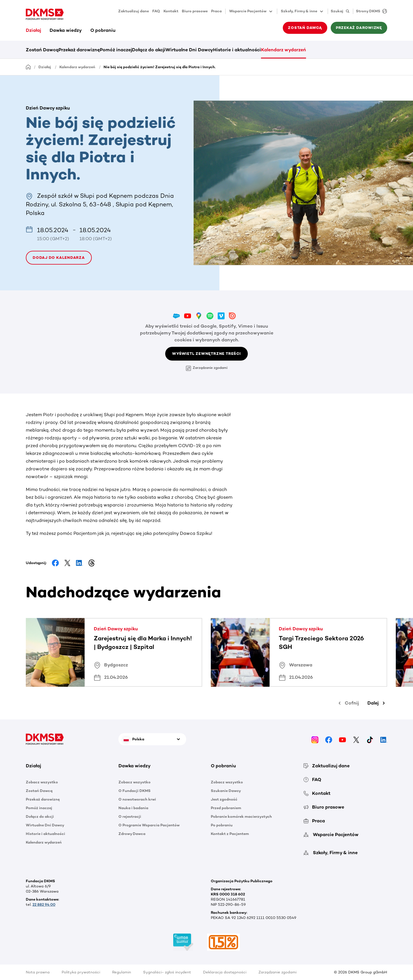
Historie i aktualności (237, 50)
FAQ (156, 11)
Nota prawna (38, 972)
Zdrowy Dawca (132, 834)
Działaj (33, 30)
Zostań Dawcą (305, 28)
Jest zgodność (224, 799)
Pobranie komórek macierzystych (241, 816)
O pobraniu (103, 30)
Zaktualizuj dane (134, 11)
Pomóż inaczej (116, 50)
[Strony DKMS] (370, 11)
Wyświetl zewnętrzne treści (206, 354)
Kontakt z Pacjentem (230, 834)
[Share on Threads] (91, 563)
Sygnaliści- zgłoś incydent (167, 972)
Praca (216, 11)
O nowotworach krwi (137, 799)
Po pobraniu (222, 825)
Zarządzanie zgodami (207, 368)
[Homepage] (28, 67)
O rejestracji (130, 816)
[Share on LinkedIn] (79, 563)
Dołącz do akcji (149, 50)
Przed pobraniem (226, 808)
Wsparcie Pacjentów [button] (251, 11)
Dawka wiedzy (66, 30)
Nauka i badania (133, 808)
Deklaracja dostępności (225, 972)
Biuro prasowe (195, 11)
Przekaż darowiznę (359, 28)
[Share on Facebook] (55, 563)
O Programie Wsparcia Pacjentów (149, 825)
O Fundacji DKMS (135, 791)
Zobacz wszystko (42, 782)
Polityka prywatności (81, 972)
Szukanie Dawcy (226, 791)
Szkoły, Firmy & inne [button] (302, 11)
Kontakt (171, 11)
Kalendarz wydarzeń (284, 50)
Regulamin (122, 972)
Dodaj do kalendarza (59, 258)
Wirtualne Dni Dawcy (189, 50)
